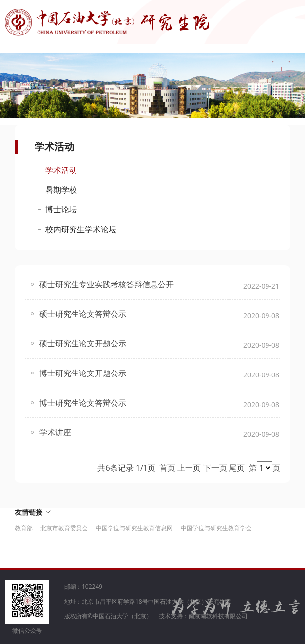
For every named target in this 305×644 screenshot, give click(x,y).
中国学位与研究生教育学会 (216, 528)
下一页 (215, 468)
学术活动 (61, 170)
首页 (167, 468)
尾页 (237, 468)
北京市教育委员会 (64, 528)
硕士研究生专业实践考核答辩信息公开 (107, 284)
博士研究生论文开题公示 (83, 373)
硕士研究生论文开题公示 (83, 343)
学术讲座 (55, 432)
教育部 (24, 528)
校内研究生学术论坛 (81, 229)
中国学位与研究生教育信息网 (134, 528)
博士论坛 (61, 209)
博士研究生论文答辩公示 (83, 403)
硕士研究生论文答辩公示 (83, 314)
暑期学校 (61, 190)
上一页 (189, 468)
